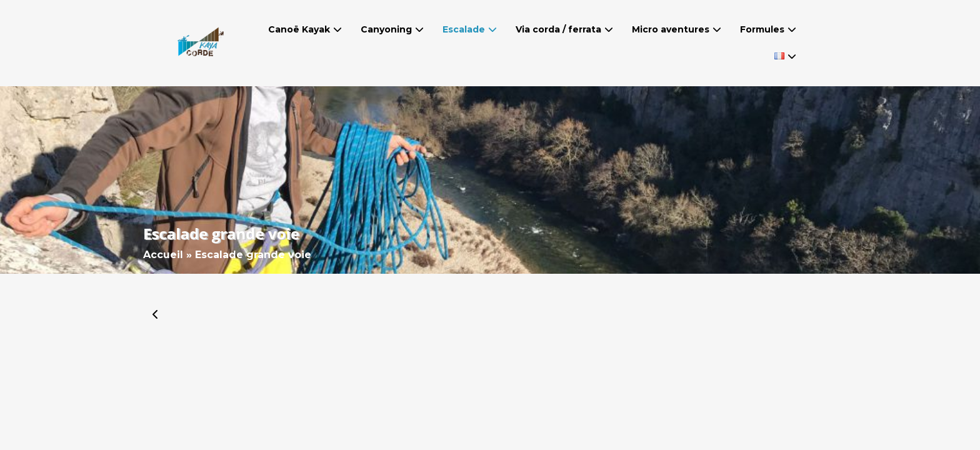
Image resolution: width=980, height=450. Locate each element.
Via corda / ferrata (558, 29)
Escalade (464, 29)
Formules (762, 29)
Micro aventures (671, 29)
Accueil (163, 255)
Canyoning (386, 29)
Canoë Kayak (299, 29)
